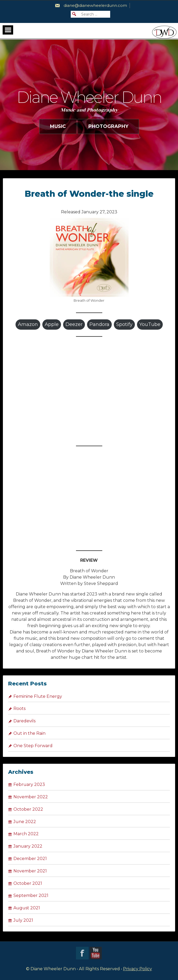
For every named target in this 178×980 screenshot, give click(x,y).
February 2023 (29, 784)
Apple (52, 324)
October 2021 (28, 883)
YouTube (150, 324)
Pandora (99, 324)
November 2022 (31, 797)
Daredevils (24, 721)
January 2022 (28, 846)
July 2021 (23, 920)
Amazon (28, 324)
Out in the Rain (29, 733)
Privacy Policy (138, 969)
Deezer (74, 324)
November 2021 (30, 871)
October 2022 (28, 809)
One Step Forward (33, 746)
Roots (19, 708)
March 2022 (26, 834)
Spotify (124, 324)
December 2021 (30, 859)
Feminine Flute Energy (38, 696)
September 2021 (31, 895)
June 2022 (25, 822)
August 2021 (27, 908)
